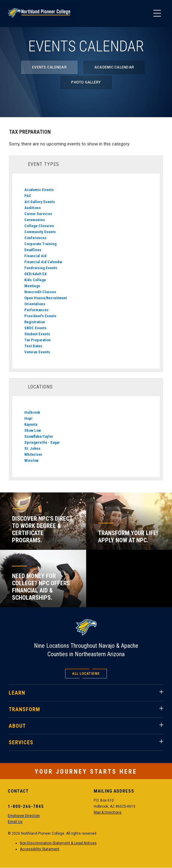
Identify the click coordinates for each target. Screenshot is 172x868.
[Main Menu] (157, 14)
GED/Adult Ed (35, 274)
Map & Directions (108, 812)
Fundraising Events (41, 268)
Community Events (40, 232)
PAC (28, 196)
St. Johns (32, 448)
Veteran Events (37, 352)
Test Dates (33, 346)
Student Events (37, 334)
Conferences (35, 238)
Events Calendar (49, 67)
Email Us (15, 822)
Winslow (31, 460)
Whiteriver (33, 454)
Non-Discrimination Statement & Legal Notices (58, 843)
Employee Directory (24, 816)
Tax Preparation (38, 340)
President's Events (40, 316)
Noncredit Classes (40, 292)
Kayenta (31, 424)
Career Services (38, 214)
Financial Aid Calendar (43, 262)
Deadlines (33, 250)
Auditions (33, 208)
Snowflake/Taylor (39, 436)
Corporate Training (40, 244)
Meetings (32, 286)
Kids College (35, 280)
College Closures (39, 226)
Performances (36, 310)
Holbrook (32, 412)
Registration (35, 322)
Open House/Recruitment (46, 298)
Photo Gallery (86, 82)
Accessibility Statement (40, 849)
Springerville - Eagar (42, 442)
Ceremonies (35, 220)
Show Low (33, 430)
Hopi (28, 418)
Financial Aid (35, 256)
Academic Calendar (114, 67)
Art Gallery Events (40, 202)
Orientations (35, 304)
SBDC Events (35, 328)
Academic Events (39, 190)
